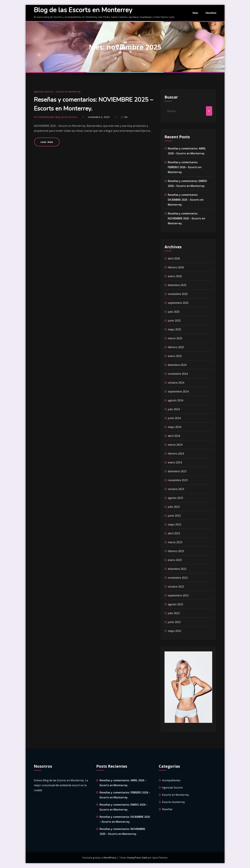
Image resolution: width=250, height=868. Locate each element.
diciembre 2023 (177, 471)
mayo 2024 (174, 427)
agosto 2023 (175, 498)
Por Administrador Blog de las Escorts (55, 117)
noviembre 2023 (178, 480)
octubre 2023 (176, 489)
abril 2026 (174, 258)
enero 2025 (175, 356)
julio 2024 (174, 409)
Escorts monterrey (173, 802)
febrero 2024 (176, 454)
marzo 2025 (175, 338)
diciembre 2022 (177, 569)
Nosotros (211, 13)
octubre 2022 (176, 587)
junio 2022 (174, 622)
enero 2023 (175, 560)
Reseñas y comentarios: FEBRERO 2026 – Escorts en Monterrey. (185, 167)
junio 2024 (174, 418)
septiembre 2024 (178, 391)
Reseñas (167, 809)
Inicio (195, 13)
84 (126, 117)
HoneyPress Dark (137, 857)
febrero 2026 (176, 267)
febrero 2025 (176, 347)
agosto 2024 (175, 400)
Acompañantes (171, 780)
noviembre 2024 (178, 374)
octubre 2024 (176, 383)
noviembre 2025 (178, 294)
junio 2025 (174, 321)
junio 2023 (174, 516)
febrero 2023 (176, 551)
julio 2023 (174, 507)
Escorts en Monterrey (68, 91)
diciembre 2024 (177, 365)
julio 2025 (174, 312)
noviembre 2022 (178, 578)
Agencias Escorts (44, 91)
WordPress (110, 857)
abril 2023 (174, 533)
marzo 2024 (175, 445)
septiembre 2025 (178, 303)
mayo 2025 (174, 329)
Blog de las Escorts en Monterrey (83, 10)
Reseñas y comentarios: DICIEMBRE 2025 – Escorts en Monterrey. (186, 200)
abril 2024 (174, 436)
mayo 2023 (174, 524)
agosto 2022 (175, 604)
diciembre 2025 (177, 285)
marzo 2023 (175, 542)
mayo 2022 (174, 631)
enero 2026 (175, 276)
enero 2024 (175, 462)
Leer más (47, 142)
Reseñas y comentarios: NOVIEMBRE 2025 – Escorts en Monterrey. (186, 218)
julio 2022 (174, 613)
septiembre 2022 (178, 595)
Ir (209, 111)
